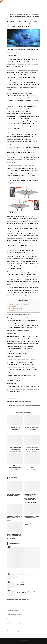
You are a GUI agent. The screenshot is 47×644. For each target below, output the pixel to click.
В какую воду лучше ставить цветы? (32, 524)
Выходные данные (13, 611)
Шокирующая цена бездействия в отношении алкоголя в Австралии (14, 494)
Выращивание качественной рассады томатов (19, 599)
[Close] (2, 2)
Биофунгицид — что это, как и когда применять (26, 575)
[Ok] (27, 641)
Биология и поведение (15, 308)
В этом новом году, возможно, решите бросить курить (32, 517)
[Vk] (20, 641)
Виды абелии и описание (15, 570)
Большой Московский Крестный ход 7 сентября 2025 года (26, 592)
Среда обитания (13, 311)
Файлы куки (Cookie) (14, 623)
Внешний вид (12, 306)
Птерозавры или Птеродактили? (18, 304)
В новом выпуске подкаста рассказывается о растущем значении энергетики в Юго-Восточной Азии (14, 536)
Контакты (11, 627)
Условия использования (15, 615)
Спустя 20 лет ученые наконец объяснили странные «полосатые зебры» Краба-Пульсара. (15, 518)
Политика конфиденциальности (18, 631)
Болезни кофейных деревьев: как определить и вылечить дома (28, 584)
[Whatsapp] (22, 641)
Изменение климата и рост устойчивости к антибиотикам (32, 429)
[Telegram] (25, 641)
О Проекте (11, 619)
